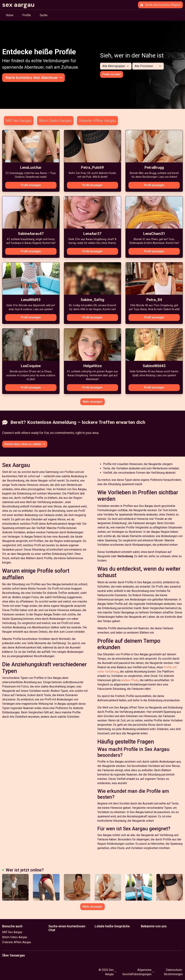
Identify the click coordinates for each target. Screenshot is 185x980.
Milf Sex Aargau (19, 121)
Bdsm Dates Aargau (55, 121)
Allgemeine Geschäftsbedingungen (137, 972)
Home (10, 15)
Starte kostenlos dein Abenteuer (33, 78)
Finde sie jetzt (112, 74)
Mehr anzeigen (92, 402)
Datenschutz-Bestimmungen (173, 972)
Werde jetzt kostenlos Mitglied (160, 5)
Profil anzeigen (31, 185)
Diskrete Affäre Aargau (97, 121)
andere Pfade (130, 680)
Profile (27, 15)
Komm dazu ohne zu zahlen (25, 444)
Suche (44, 15)
